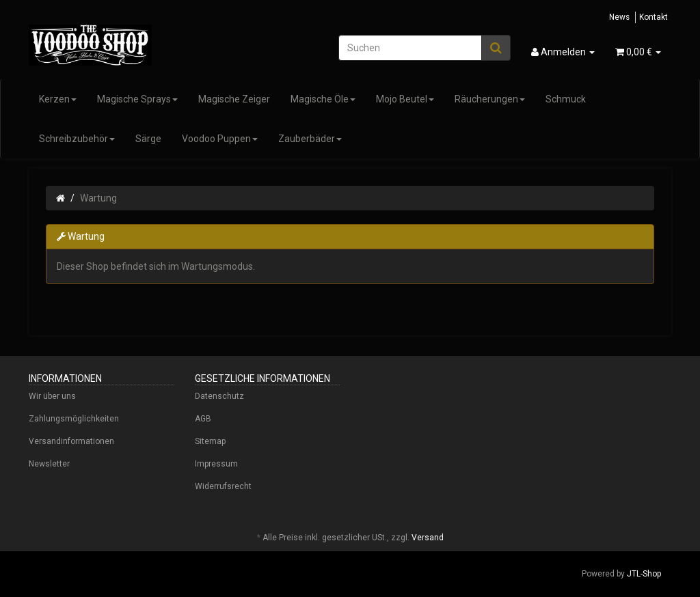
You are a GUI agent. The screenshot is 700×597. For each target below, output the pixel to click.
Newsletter (49, 464)
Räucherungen (490, 99)
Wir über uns (52, 396)
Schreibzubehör (77, 139)
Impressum (216, 464)
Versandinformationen (71, 441)
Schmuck (566, 99)
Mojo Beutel (405, 99)
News (619, 17)
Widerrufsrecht (223, 486)
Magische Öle (323, 99)
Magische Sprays (137, 99)
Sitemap (210, 441)
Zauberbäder (310, 139)
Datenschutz (219, 396)
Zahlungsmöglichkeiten (74, 419)
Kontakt (654, 17)
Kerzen (58, 99)
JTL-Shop (644, 574)
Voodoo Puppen (220, 139)
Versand (428, 538)
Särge (148, 139)
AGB (203, 419)
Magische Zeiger (234, 99)
